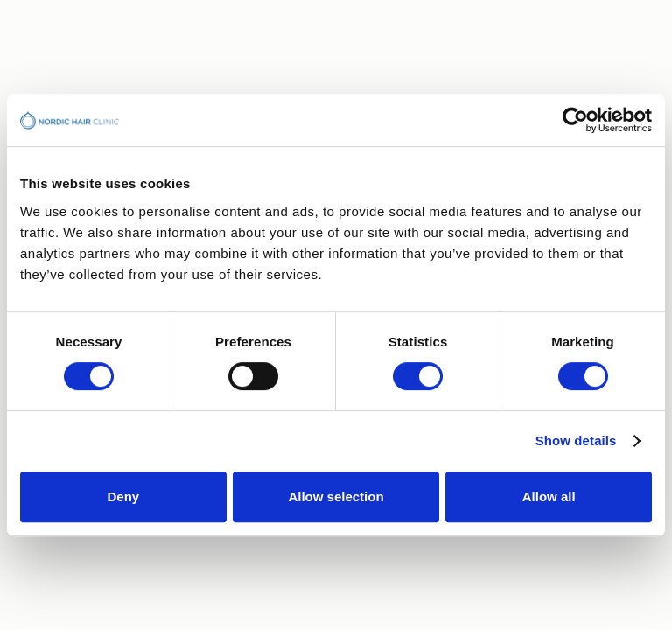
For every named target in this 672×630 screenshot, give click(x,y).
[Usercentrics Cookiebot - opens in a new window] (575, 120)
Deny (123, 497)
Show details (576, 441)
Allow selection (336, 497)
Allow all (549, 497)
